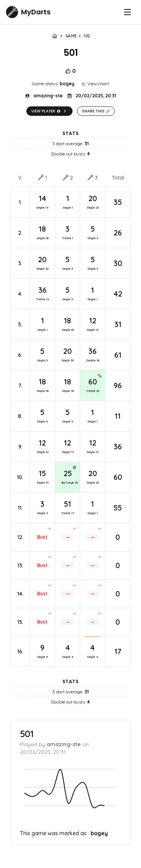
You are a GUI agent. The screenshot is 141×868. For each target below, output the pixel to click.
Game (71, 36)
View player (49, 111)
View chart (96, 84)
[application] (70, 793)
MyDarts (36, 12)
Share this (96, 111)
